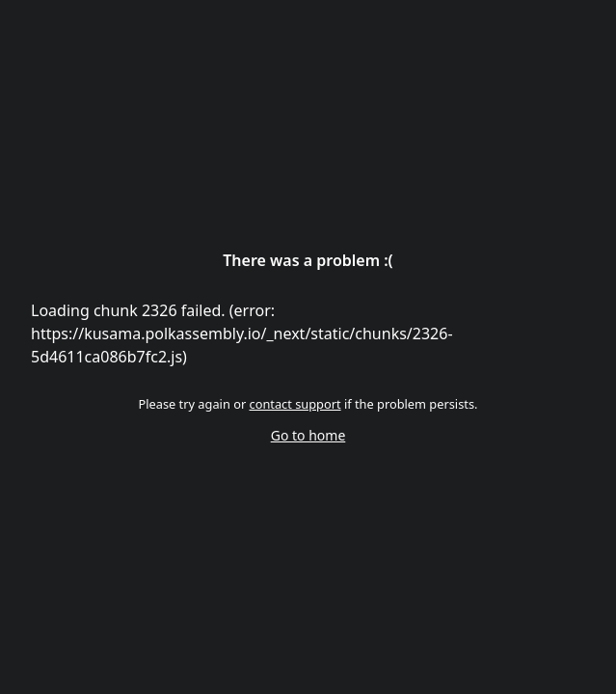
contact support (295, 404)
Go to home (308, 435)
